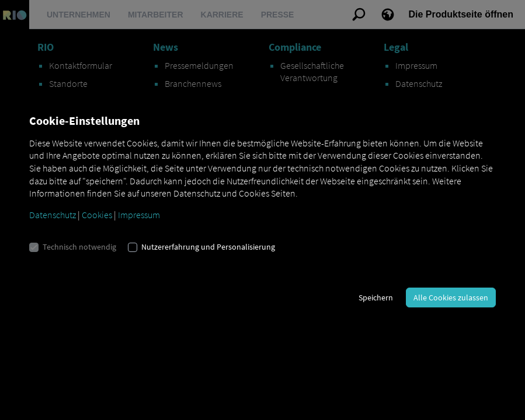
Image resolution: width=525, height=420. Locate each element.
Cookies (97, 215)
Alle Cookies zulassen (451, 297)
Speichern (376, 297)
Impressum (139, 215)
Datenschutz (53, 215)
